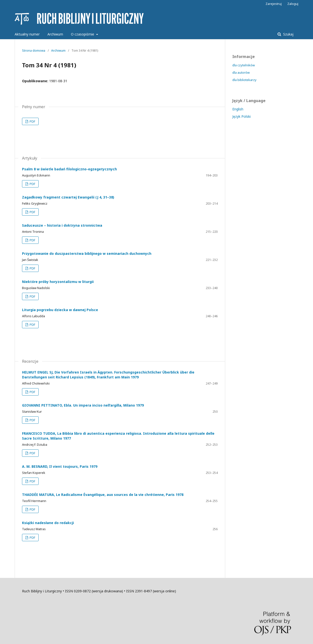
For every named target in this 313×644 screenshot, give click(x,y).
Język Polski (241, 116)
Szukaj (288, 34)
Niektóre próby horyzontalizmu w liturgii (58, 282)
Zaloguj (293, 4)
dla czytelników (244, 65)
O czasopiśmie (83, 34)
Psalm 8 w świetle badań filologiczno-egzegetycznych (69, 169)
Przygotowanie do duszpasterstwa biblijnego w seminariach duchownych (87, 253)
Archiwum (55, 34)
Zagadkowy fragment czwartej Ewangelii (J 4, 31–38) (68, 197)
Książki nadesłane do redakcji (48, 523)
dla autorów (241, 72)
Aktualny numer (27, 34)
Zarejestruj (274, 4)
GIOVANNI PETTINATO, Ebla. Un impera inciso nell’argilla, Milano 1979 (83, 405)
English (238, 109)
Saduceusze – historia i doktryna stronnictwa (62, 225)
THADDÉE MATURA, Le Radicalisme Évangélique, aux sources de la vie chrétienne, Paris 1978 (103, 495)
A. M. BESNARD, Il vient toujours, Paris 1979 (60, 466)
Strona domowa (34, 50)
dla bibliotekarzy (244, 80)
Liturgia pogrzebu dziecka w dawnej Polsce (60, 310)
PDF (32, 121)
